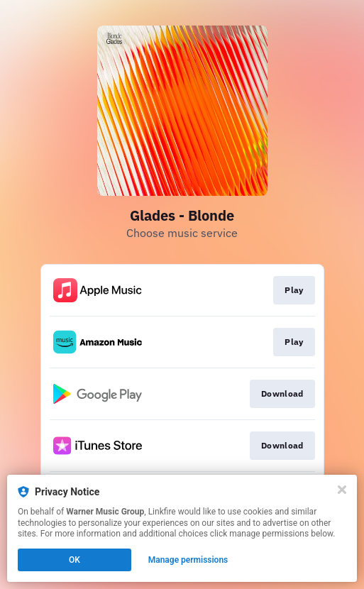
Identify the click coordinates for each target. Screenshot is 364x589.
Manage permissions (188, 560)
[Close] (342, 490)
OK (75, 560)
